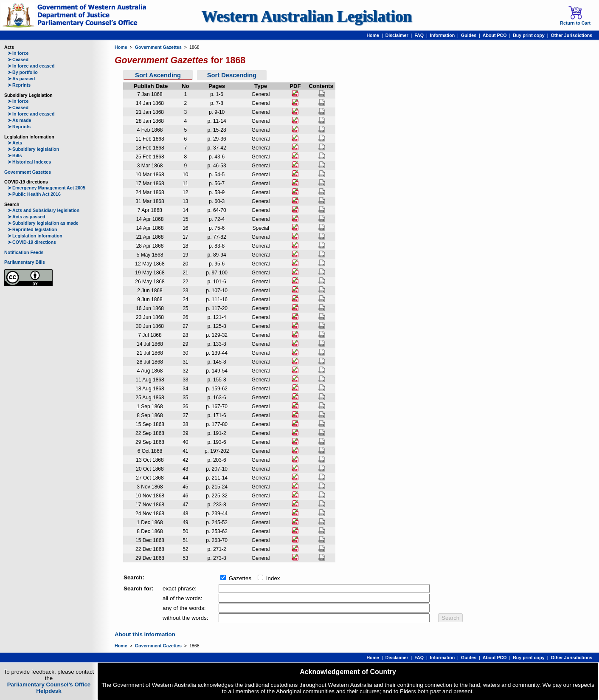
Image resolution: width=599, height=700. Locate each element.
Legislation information (35, 236)
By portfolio (23, 72)
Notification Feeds (24, 252)
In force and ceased (31, 66)
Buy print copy (529, 35)
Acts (15, 143)
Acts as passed (27, 217)
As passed (21, 79)
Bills (15, 155)
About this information (145, 634)
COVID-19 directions (32, 242)
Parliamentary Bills (25, 262)
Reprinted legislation (32, 229)
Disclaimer (397, 35)
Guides (469, 35)
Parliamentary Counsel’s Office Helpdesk (49, 688)
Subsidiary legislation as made (43, 223)
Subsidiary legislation (33, 149)
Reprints (19, 85)
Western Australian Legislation (307, 16)
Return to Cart (575, 16)
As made (19, 120)
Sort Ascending (158, 75)
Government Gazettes (28, 172)
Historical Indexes (29, 162)
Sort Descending (232, 75)
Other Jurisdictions (571, 35)
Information (443, 35)
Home (373, 35)
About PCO (495, 35)
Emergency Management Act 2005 (46, 188)
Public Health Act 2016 (34, 194)
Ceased (18, 59)
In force (18, 53)
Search (450, 618)
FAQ (419, 35)
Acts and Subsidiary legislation (44, 210)
